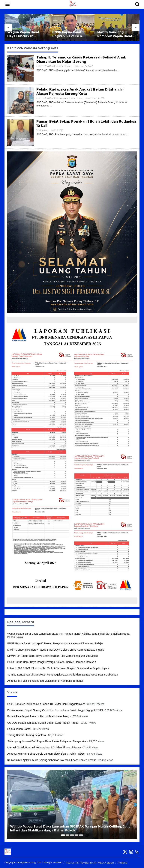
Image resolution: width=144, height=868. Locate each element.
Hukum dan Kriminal (47, 66)
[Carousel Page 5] (81, 835)
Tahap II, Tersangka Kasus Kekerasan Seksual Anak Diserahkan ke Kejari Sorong (82, 60)
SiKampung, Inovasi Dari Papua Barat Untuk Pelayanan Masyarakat (47, 741)
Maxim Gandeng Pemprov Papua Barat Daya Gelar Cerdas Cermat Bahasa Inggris (116, 34)
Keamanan (64, 98)
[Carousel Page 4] (76, 835)
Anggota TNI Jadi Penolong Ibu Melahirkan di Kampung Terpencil (45, 681)
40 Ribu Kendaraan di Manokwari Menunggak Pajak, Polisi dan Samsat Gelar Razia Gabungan (63, 675)
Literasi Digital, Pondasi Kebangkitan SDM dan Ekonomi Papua (44, 747)
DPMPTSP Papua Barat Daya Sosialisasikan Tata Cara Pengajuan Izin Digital (52, 656)
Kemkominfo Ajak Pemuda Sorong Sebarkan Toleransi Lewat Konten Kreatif (51, 760)
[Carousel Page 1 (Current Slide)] (63, 835)
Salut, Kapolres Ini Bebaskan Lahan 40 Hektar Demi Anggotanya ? (46, 704)
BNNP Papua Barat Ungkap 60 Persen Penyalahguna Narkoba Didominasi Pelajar (71, 34)
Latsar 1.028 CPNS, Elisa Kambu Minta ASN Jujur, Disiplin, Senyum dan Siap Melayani (58, 668)
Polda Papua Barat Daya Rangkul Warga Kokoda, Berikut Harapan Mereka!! (52, 662)
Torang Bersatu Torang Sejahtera (27, 735)
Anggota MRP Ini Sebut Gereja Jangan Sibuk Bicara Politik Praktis (46, 754)
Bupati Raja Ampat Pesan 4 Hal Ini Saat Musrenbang (38, 716)
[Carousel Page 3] (72, 835)
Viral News (64, 66)
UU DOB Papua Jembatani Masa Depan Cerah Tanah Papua (43, 723)
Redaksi (122, 863)
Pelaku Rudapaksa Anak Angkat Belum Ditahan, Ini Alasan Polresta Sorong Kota (82, 92)
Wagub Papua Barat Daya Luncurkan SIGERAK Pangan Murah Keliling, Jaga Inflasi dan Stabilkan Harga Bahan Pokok (27, 34)
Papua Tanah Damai (19, 729)
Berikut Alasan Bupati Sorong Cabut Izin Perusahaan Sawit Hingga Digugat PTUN (55, 710)
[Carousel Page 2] (67, 835)
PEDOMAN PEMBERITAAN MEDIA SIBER (90, 863)
